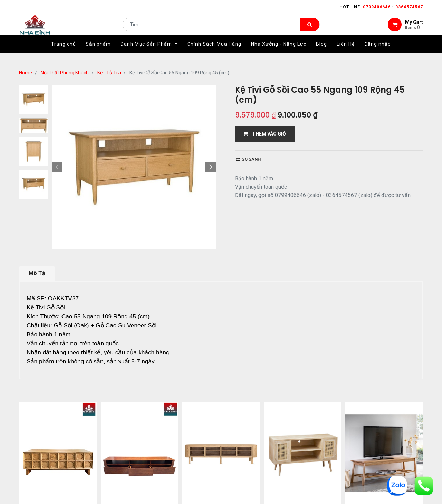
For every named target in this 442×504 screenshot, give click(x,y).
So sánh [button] (248, 159)
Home (26, 73)
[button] (57, 167)
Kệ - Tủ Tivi (109, 73)
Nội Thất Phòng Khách (65, 73)
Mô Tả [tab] (37, 273)
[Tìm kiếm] (310, 30)
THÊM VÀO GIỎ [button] (265, 134)
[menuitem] (64, 54)
